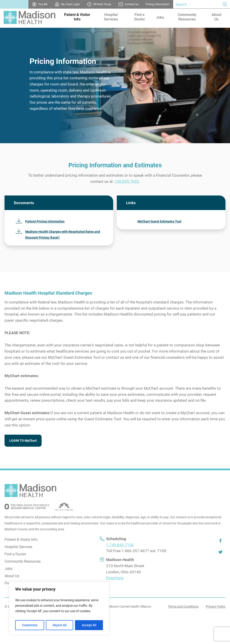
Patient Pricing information (45, 221)
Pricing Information (158, 4)
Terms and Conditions (183, 606)
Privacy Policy (216, 606)
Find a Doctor (140, 17)
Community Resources (187, 17)
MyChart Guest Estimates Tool (159, 221)
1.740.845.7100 (120, 545)
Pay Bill (43, 4)
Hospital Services (111, 17)
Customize (30, 625)
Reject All (60, 625)
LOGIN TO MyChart (23, 441)
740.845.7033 (127, 182)
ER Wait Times (102, 4)
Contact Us (132, 4)
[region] (59, 608)
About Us (216, 17)
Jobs (160, 17)
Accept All (89, 625)
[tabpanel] (115, 85)
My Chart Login (70, 4)
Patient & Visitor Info (77, 17)
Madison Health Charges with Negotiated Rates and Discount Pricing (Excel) (63, 235)
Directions (115, 578)
